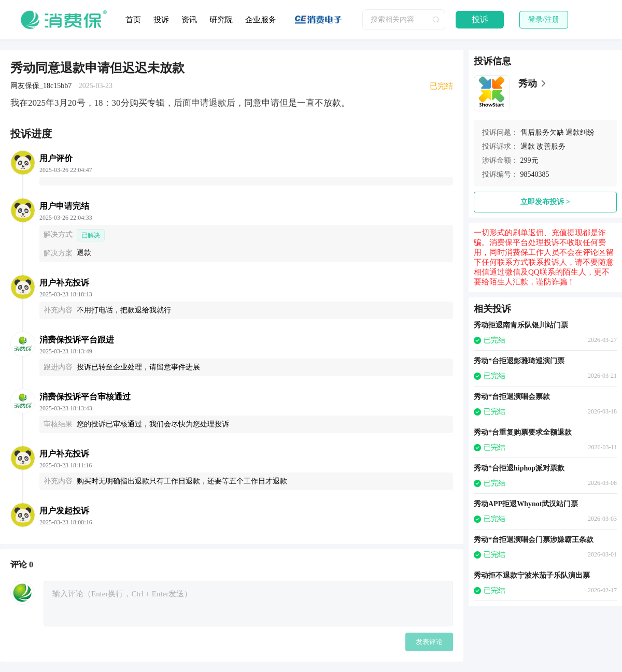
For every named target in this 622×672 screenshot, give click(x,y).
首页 (133, 20)
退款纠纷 (580, 132)
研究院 (221, 20)
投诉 (161, 20)
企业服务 (261, 20)
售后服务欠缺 (542, 132)
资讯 (189, 20)
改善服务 (551, 146)
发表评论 (429, 642)
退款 (528, 146)
